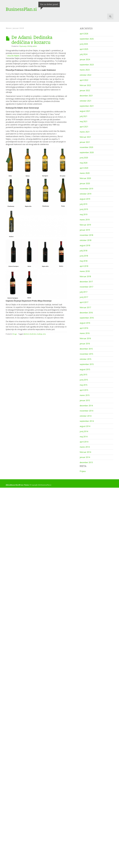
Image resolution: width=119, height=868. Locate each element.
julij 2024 (83, 54)
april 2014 (84, 442)
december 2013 (86, 462)
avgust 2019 (85, 199)
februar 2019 (85, 225)
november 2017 (86, 287)
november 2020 (86, 147)
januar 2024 (85, 59)
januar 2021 (85, 142)
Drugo (15, 334)
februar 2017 (85, 307)
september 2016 (87, 318)
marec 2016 (85, 333)
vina (44, 334)
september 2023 (87, 65)
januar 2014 (85, 457)
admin (35, 46)
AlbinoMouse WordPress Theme (17, 485)
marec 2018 (85, 271)
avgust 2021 (85, 111)
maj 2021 (84, 121)
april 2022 (84, 80)
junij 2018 (84, 256)
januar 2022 (85, 90)
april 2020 (84, 168)
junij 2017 (84, 297)
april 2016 (84, 328)
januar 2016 (85, 344)
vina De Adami (13, 56)
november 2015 (86, 354)
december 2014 (86, 406)
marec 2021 (85, 132)
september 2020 (87, 152)
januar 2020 (85, 183)
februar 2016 (85, 338)
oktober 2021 (85, 101)
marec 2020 (85, 173)
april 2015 (84, 390)
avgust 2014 (85, 426)
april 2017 (84, 302)
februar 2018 (85, 276)
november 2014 (86, 411)
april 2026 (84, 34)
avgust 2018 (85, 245)
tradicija (40, 334)
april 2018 (84, 266)
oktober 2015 (85, 359)
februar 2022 (85, 85)
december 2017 (86, 282)
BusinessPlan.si (21, 9)
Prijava (83, 471)
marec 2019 (85, 220)
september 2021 (87, 106)
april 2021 (84, 127)
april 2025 (84, 49)
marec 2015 (85, 395)
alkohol (26, 334)
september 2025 (87, 39)
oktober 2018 (85, 240)
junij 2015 (84, 380)
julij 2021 (83, 116)
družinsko (33, 334)
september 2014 (87, 421)
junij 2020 (84, 158)
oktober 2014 (85, 416)
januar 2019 (85, 230)
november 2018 (86, 235)
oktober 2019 (85, 194)
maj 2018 (84, 261)
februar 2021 (85, 137)
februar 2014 (85, 452)
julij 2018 (83, 251)
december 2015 (86, 349)
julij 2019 (83, 204)
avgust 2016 (85, 323)
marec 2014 (85, 447)
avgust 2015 (85, 369)
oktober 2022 (85, 75)
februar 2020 (85, 178)
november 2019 (86, 189)
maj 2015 (84, 385)
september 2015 (87, 364)
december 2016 (86, 313)
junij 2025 (84, 44)
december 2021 (86, 96)
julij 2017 (83, 292)
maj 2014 (84, 437)
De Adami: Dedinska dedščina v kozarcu (32, 40)
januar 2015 (85, 400)
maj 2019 (84, 214)
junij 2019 (84, 209)
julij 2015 (83, 375)
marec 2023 (85, 70)
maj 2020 (84, 163)
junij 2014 (84, 431)
